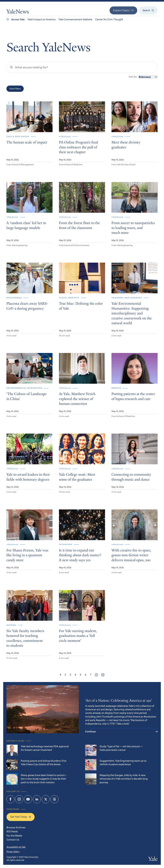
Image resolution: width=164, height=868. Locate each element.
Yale (153, 860)
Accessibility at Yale (16, 847)
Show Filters (15, 89)
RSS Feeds (12, 831)
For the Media (14, 836)
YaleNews (18, 12)
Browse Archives (16, 827)
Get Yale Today (21, 817)
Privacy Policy (13, 852)
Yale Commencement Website (75, 19)
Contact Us (13, 840)
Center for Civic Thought (109, 19)
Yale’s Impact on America (41, 19)
